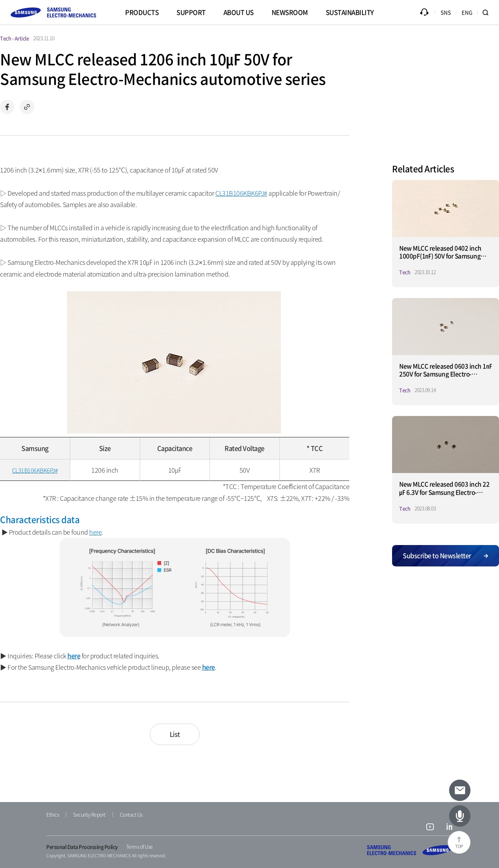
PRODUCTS (142, 12)
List (175, 734)
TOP (459, 846)
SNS (446, 12)
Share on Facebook (7, 107)
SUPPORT (191, 12)
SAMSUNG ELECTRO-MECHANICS (410, 850)
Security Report (89, 815)
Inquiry (424, 12)
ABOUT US (239, 12)
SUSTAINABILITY (350, 12)
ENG (467, 12)
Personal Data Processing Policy (82, 847)
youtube (430, 828)
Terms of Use (140, 847)
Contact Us (131, 815)
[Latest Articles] (460, 816)
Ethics (53, 815)
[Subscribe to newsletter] (460, 790)
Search (488, 12)
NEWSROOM (290, 12)
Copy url (27, 107)
